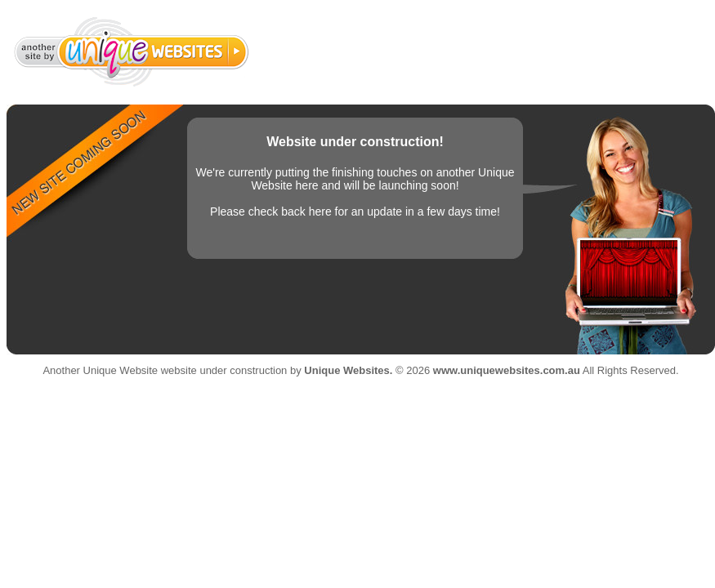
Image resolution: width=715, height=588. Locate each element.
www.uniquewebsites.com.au (507, 370)
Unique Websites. (348, 370)
